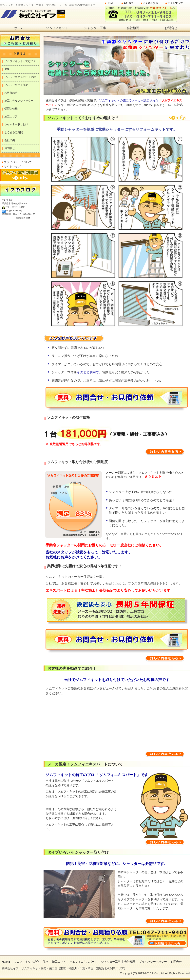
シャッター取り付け (16, 124)
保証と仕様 (11, 109)
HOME (111, 3)
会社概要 (129, 3)
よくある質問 (151, 3)
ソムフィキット (57, 28)
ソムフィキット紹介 (27, 962)
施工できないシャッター (19, 101)
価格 (7, 69)
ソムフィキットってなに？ (20, 61)
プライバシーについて (18, 162)
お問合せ (171, 28)
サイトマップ (175, 3)
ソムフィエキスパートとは (20, 77)
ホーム (19, 28)
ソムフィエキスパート (84, 962)
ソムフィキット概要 (16, 85)
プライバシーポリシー (153, 962)
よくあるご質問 (14, 132)
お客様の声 (11, 93)
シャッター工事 (95, 28)
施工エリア (11, 116)
